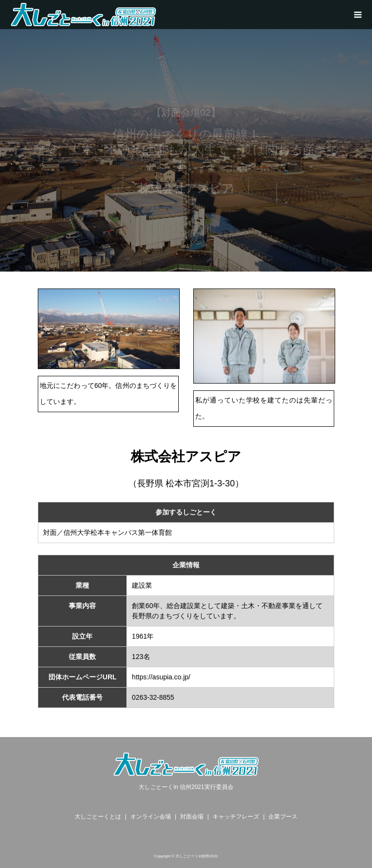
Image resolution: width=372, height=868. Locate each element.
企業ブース (283, 817)
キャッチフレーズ (236, 817)
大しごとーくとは (98, 817)
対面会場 (192, 817)
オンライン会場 (151, 817)
